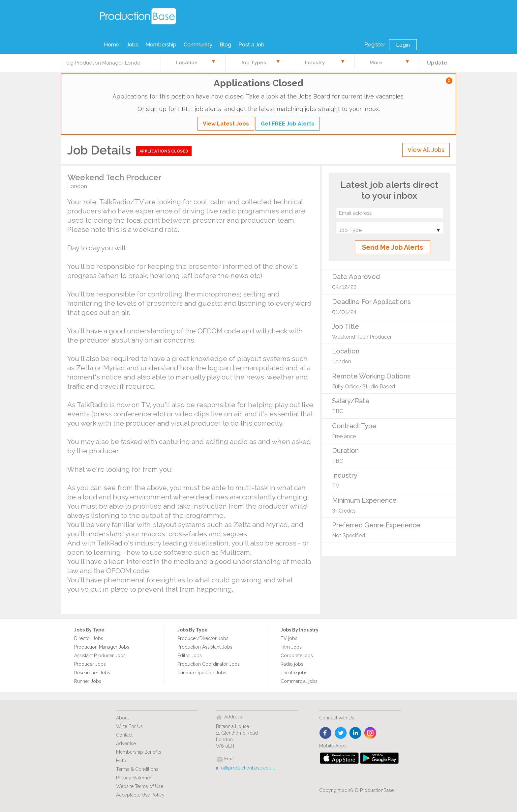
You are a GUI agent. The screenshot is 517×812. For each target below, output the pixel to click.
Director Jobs (89, 638)
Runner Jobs (88, 681)
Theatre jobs (294, 673)
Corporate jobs (297, 656)
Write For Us (129, 726)
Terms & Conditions (137, 769)
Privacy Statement (135, 778)
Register (375, 45)
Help (121, 761)
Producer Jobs (90, 664)
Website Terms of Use (140, 786)
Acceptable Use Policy (140, 795)
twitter (341, 733)
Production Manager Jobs (102, 647)
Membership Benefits (139, 752)
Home (112, 45)
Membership (161, 45)
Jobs (132, 45)
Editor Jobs (190, 656)
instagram (370, 733)
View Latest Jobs (226, 124)
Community (198, 45)
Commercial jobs (299, 681)
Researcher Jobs (92, 673)
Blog (225, 45)
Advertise (126, 743)
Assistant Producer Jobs (100, 656)
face (326, 733)
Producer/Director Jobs (203, 638)
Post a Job (251, 45)
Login (403, 45)
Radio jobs (292, 664)
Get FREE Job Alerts (288, 124)
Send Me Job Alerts (393, 247)
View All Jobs (426, 150)
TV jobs (289, 638)
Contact (124, 735)
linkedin (356, 733)
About (122, 718)
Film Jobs (291, 647)
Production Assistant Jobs (205, 647)
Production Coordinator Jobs (209, 664)
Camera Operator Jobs (202, 673)
